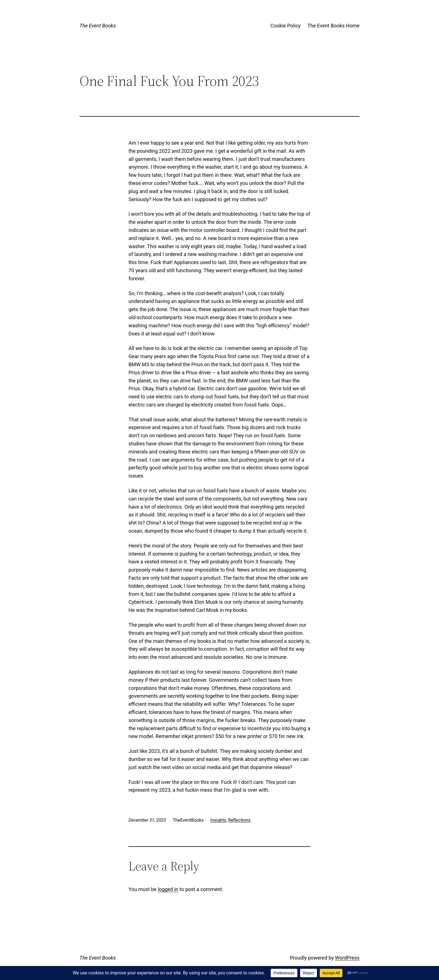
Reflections (239, 820)
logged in (168, 889)
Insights (218, 820)
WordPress (347, 958)
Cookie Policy (286, 26)
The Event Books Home (333, 26)
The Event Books (98, 26)
